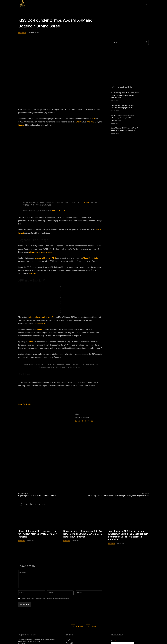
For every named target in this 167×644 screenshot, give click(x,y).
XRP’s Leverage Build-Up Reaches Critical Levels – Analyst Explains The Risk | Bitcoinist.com (125, 95)
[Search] (146, 42)
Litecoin (21, 125)
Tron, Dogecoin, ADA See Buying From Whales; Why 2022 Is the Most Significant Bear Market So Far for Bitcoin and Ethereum (127, 535)
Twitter (94, 627)
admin (77, 414)
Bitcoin (78, 122)
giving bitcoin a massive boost (41, 252)
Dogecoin (22, 33)
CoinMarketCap (40, 324)
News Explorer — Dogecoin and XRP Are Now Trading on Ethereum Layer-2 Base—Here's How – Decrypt (83, 534)
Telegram (40, 330)
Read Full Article (25, 404)
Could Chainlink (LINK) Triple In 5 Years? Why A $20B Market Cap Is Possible (125, 129)
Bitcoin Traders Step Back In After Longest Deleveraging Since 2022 (123, 106)
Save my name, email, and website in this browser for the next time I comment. (45, 599)
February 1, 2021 (59, 211)
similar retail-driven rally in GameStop (42, 317)
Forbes (30, 342)
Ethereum (90, 122)
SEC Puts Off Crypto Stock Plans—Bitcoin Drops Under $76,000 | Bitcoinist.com (123, 118)
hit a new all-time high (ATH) (45, 258)
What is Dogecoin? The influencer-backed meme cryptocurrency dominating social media (118, 496)
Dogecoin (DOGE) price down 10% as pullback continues (37, 496)
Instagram (80, 627)
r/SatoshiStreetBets (90, 258)
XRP (93, 119)
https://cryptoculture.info (82, 417)
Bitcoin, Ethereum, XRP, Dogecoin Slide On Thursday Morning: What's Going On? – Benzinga (38, 534)
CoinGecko (32, 274)
